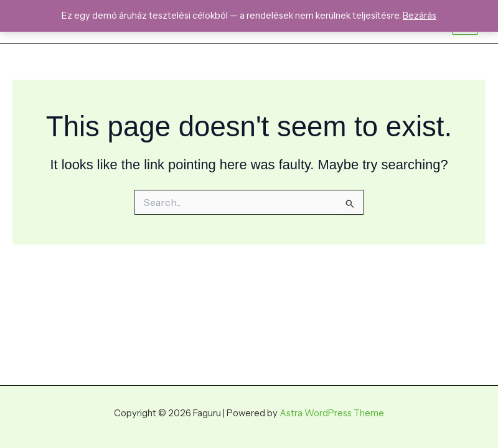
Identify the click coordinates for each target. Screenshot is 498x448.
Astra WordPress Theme (332, 413)
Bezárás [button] (420, 16)
